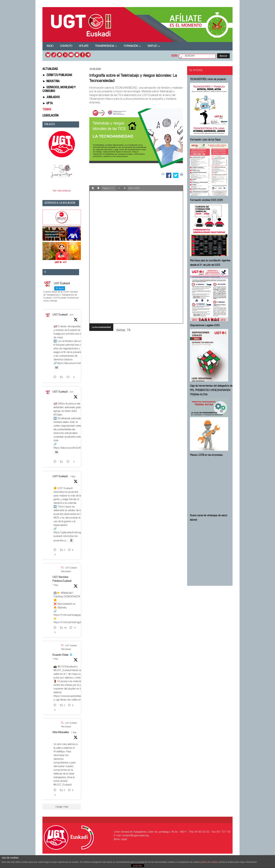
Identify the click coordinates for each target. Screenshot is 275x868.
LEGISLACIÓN (50, 116)
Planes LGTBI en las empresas (206, 455)
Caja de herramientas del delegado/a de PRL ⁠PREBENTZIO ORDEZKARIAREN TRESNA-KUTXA (211, 390)
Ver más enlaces (62, 191)
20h (71, 315)
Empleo (154, 46)
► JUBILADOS (51, 97)
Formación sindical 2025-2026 (206, 200)
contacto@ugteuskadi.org (135, 836)
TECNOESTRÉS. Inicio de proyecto (208, 80)
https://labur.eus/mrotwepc (72, 363)
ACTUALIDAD (50, 69)
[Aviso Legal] (120, 839)
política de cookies (209, 862)
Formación (132, 46)
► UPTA (48, 104)
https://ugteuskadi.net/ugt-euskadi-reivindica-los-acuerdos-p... (68, 537)
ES (173, 56)
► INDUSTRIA (51, 81)
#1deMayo (59, 752)
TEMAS (47, 110)
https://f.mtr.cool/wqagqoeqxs (70, 615)
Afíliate (84, 46)
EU (176, 56)
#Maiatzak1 (67, 593)
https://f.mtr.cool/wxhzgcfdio (69, 622)
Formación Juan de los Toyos (205, 140)
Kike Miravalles (61, 733)
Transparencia (106, 46)
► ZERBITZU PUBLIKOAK (57, 75)
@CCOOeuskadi (67, 667)
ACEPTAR (137, 866)
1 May (73, 477)
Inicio (50, 46)
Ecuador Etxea (60, 655)
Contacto (66, 46)
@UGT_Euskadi (63, 670)
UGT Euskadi (60, 315)
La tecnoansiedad (101, 327)
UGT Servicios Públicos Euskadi (62, 579)
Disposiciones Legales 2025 (205, 326)
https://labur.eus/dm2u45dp (69, 448)
